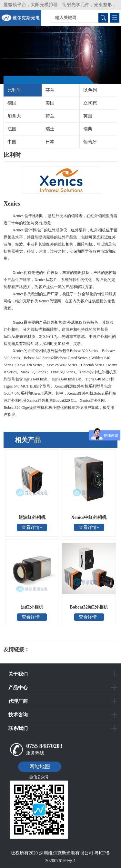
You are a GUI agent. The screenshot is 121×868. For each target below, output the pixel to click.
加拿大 (14, 116)
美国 (50, 103)
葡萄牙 (90, 142)
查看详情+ (32, 527)
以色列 (90, 90)
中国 (12, 142)
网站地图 (40, 767)
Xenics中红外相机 (89, 517)
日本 (50, 142)
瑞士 (50, 129)
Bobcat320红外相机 (89, 607)
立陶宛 (90, 103)
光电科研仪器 (49, 650)
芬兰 (50, 90)
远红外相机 (32, 607)
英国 (88, 116)
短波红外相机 (32, 517)
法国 (12, 129)
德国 (12, 103)
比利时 (14, 90)
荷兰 (50, 116)
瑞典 (88, 129)
